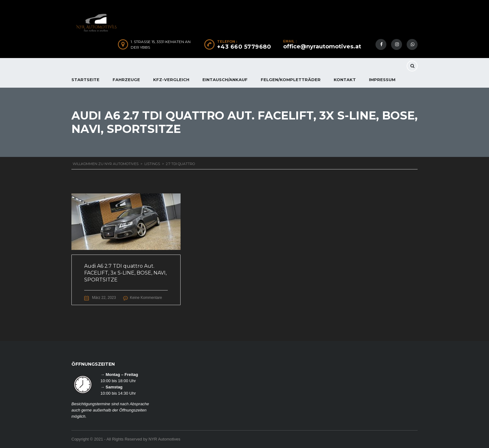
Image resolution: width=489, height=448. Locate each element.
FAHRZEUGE (126, 80)
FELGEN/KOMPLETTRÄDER (291, 80)
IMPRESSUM (382, 80)
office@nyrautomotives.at (322, 46)
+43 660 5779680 (244, 47)
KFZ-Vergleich (171, 80)
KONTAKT (345, 80)
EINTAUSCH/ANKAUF (225, 80)
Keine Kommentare (146, 298)
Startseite (85, 80)
